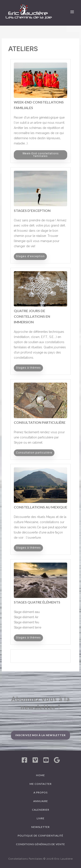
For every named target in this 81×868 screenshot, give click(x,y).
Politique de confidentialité (40, 836)
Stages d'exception (32, 210)
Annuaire (41, 801)
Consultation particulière (40, 422)
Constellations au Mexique (40, 507)
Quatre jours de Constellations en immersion (32, 316)
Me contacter (41, 784)
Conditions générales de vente (40, 844)
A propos (40, 792)
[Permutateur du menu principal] (72, 12)
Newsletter (40, 827)
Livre (41, 818)
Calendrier (41, 810)
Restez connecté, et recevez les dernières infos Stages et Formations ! (43, 722)
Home (40, 775)
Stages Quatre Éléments (37, 602)
